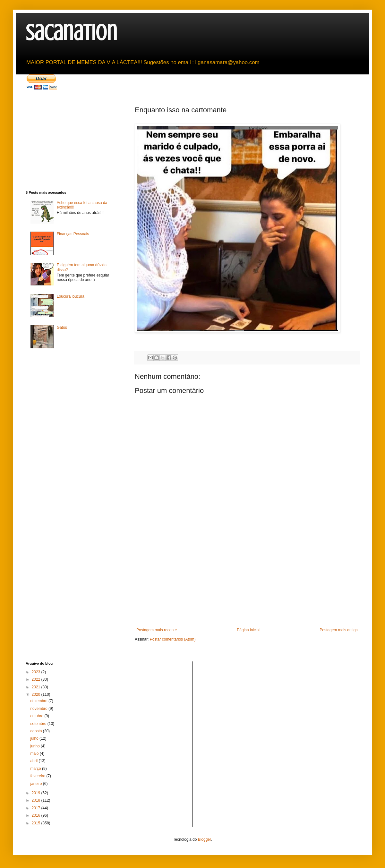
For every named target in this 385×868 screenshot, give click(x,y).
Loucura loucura (71, 296)
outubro (37, 716)
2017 (37, 808)
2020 (37, 694)
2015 (37, 823)
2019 (37, 793)
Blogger (205, 839)
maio (35, 753)
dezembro (39, 701)
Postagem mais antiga (339, 630)
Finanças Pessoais (73, 234)
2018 (37, 800)
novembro (39, 709)
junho (35, 746)
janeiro (36, 784)
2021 (37, 687)
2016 (37, 815)
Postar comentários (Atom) (173, 639)
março (36, 769)
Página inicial (248, 630)
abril (34, 761)
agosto (36, 731)
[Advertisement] (247, 580)
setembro (39, 724)
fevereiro (38, 776)
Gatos (62, 328)
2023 (37, 672)
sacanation (71, 33)
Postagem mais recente (157, 630)
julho (35, 738)
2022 (37, 679)
